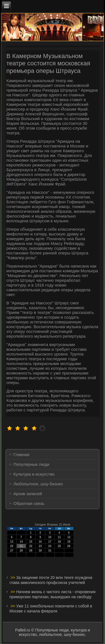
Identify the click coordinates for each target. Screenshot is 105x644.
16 (40, 542)
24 (50, 546)
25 (59, 546)
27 (12, 551)
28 (21, 551)
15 (31, 542)
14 (21, 542)
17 (50, 542)
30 (40, 551)
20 (12, 546)
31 (50, 551)
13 (12, 542)
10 (50, 537)
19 (69, 542)
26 (69, 546)
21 (21, 546)
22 (31, 546)
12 (69, 537)
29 (31, 551)
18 (59, 542)
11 (59, 537)
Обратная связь (29, 503)
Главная (21, 455)
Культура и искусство (34, 474)
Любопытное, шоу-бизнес (38, 484)
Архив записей (28, 494)
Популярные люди (31, 464)
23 (40, 546)
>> (13, 578)
